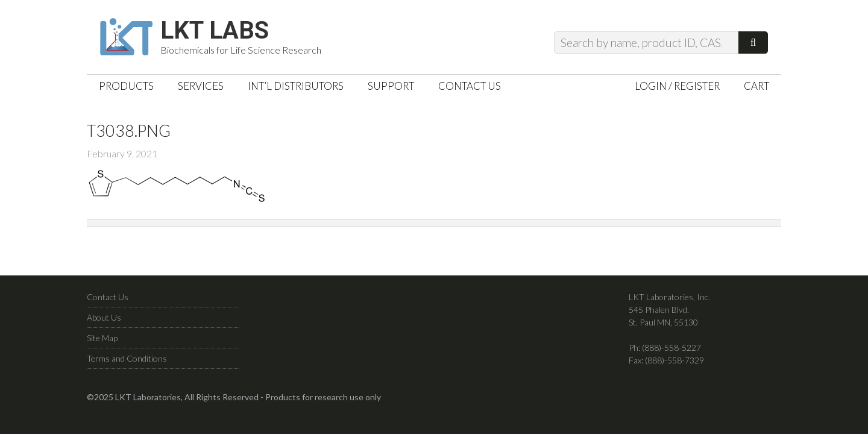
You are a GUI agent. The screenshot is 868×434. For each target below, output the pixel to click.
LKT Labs (215, 31)
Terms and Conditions (127, 358)
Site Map (102, 338)
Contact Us (108, 297)
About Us (104, 317)
